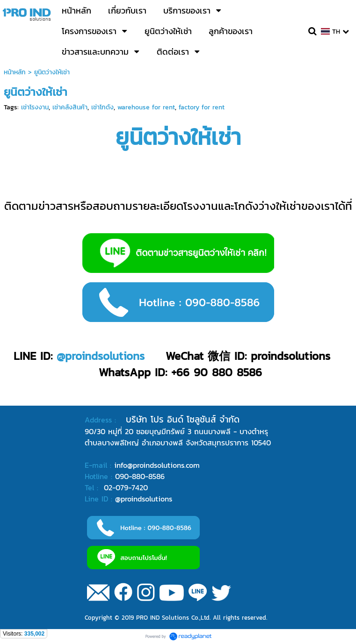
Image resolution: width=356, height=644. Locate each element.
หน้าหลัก (15, 72)
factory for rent (202, 107)
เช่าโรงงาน (35, 107)
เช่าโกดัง (102, 107)
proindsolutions (105, 356)
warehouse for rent (146, 107)
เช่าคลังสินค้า (70, 107)
